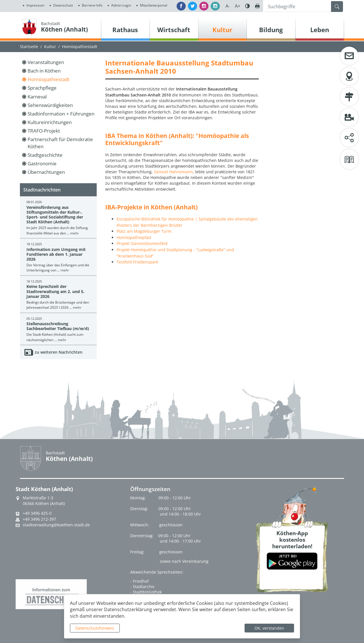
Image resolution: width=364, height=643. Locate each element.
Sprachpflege (42, 88)
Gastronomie (42, 163)
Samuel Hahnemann (173, 172)
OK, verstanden (269, 628)
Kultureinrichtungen (50, 122)
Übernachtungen (46, 172)
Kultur (50, 47)
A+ (238, 6)
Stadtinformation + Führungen (61, 114)
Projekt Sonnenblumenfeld (142, 243)
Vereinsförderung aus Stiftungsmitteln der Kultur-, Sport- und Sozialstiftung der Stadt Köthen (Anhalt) (55, 215)
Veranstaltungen (46, 62)
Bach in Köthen (44, 71)
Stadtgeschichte (45, 155)
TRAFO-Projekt (44, 131)
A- (228, 6)
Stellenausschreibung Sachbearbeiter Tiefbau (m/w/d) (58, 326)
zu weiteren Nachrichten (59, 352)
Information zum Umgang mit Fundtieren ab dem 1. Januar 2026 (56, 254)
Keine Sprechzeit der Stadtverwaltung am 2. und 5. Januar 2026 (55, 291)
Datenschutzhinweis (95, 628)
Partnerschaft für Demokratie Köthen (60, 143)
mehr (75, 233)
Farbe (247, 6)
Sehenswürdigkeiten (50, 105)
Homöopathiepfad (134, 237)
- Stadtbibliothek (146, 592)
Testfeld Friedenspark (137, 262)
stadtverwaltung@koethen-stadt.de (56, 525)
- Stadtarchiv (142, 587)
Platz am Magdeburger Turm (144, 231)
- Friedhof (139, 581)
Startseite (29, 47)
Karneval (37, 97)
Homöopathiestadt (80, 47)
